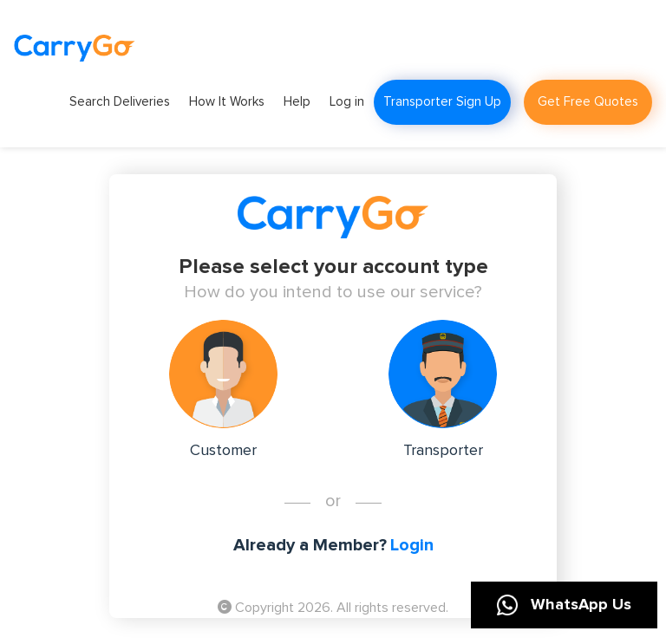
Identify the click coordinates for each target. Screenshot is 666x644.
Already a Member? (310, 545)
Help (297, 102)
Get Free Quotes (588, 102)
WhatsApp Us (564, 605)
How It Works (227, 102)
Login (412, 545)
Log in (347, 102)
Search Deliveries (120, 102)
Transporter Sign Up (442, 102)
